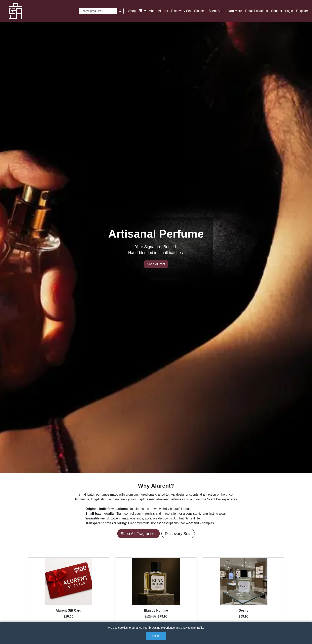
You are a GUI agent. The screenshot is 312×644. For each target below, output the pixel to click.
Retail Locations (256, 11)
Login (289, 11)
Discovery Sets (178, 534)
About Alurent (159, 11)
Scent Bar (215, 11)
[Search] (120, 11)
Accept (156, 636)
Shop (132, 11)
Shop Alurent (156, 264)
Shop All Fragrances (138, 534)
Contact (276, 11)
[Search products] (98, 11)
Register (302, 11)
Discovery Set (181, 11)
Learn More (234, 11)
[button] (142, 11)
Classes (200, 11)
